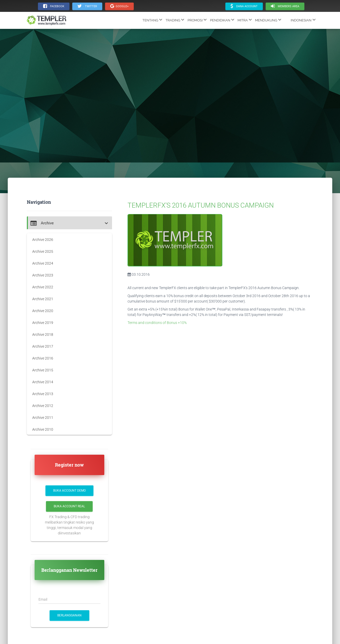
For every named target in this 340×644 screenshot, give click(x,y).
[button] (70, 223)
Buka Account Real (69, 506)
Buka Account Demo (69, 491)
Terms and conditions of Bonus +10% (157, 323)
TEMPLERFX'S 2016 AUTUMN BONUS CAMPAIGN (201, 205)
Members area (285, 6)
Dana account (244, 6)
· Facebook (54, 6)
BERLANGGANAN (69, 615)
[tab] (69, 223)
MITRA (245, 20)
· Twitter (87, 6)
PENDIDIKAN (222, 20)
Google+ (119, 6)
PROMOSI (197, 20)
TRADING (175, 20)
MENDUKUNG (268, 20)
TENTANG (152, 20)
